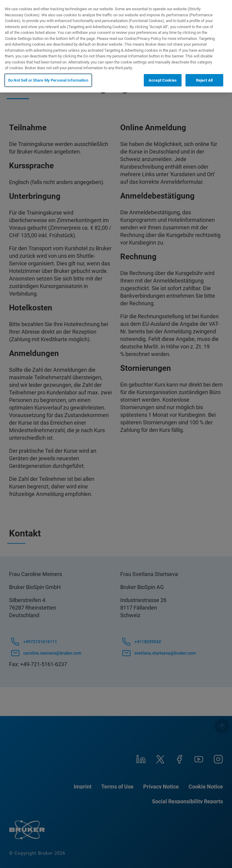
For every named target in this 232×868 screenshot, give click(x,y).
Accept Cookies (163, 80)
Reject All (204, 80)
